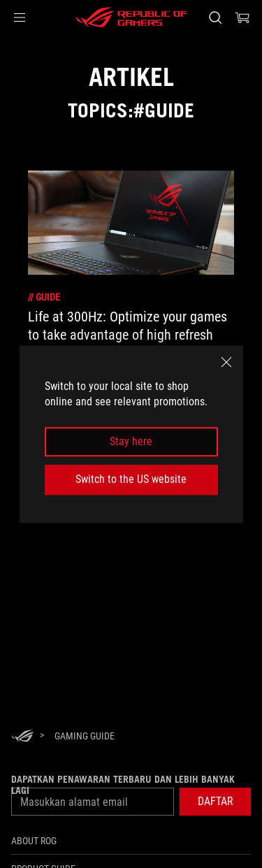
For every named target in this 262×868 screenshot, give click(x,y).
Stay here (131, 441)
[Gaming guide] (85, 736)
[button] (20, 17)
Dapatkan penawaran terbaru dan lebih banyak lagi (123, 785)
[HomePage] (22, 737)
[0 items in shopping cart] (242, 17)
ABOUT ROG (34, 841)
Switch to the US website (131, 479)
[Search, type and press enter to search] (215, 17)
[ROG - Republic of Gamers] (131, 17)
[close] (226, 362)
